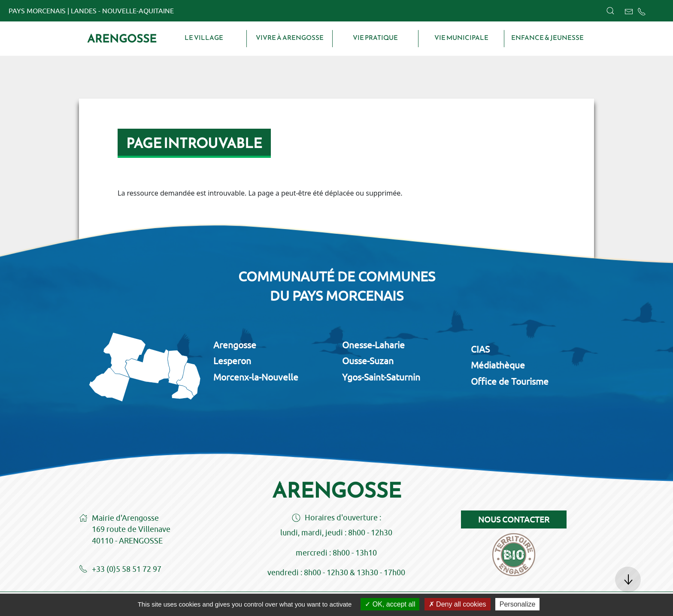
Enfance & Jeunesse (547, 38)
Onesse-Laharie (373, 345)
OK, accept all (390, 604)
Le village (204, 38)
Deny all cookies (458, 604)
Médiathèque (498, 365)
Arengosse (122, 39)
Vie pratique (375, 38)
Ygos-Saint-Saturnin (381, 377)
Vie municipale (461, 38)
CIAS (480, 349)
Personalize (518, 604)
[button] (610, 11)
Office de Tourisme (510, 381)
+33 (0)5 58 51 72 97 (120, 570)
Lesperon (232, 361)
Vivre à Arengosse (290, 38)
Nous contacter (514, 519)
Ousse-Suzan (368, 361)
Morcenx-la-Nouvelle (256, 377)
